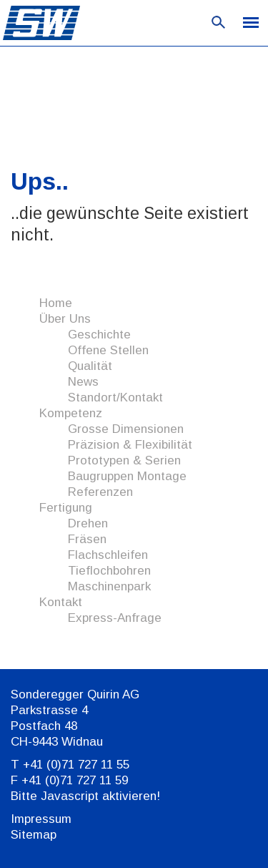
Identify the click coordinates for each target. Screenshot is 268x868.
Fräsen (87, 539)
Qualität (90, 366)
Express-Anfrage (115, 618)
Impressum (41, 819)
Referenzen (100, 492)
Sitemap (34, 835)
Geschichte (99, 335)
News (83, 382)
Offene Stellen (108, 350)
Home (56, 303)
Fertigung (66, 508)
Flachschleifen (108, 555)
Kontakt (61, 602)
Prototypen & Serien (124, 460)
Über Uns (65, 319)
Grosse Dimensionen (126, 429)
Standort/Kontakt (115, 398)
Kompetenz (71, 413)
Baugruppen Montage (127, 476)
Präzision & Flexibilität (130, 445)
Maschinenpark (109, 586)
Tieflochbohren (109, 571)
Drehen (88, 523)
